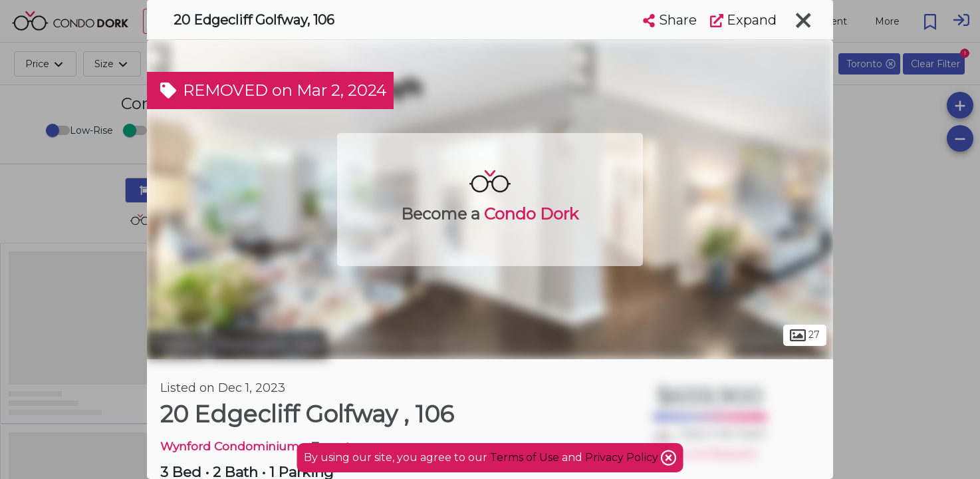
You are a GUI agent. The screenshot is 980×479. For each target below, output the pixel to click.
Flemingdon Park (269, 345)
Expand (743, 20)
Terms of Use (525, 457)
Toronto (177, 345)
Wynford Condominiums (233, 446)
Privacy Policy (623, 457)
